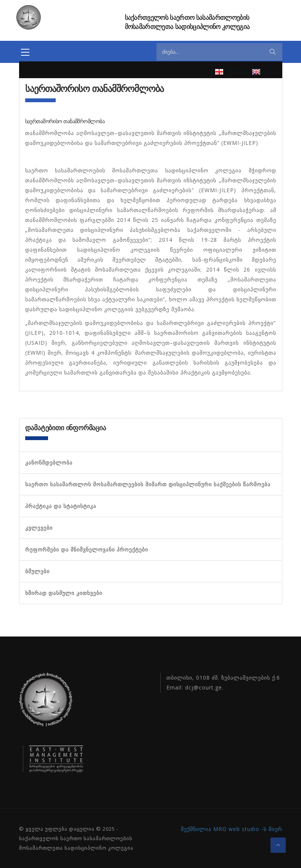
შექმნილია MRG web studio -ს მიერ (232, 829)
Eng (272, 72)
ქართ (238, 72)
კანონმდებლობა (49, 463)
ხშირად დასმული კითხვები (64, 593)
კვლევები (39, 528)
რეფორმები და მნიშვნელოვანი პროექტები (87, 550)
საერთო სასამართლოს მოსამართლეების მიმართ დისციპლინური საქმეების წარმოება (148, 484)
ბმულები (37, 571)
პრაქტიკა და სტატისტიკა (61, 506)
